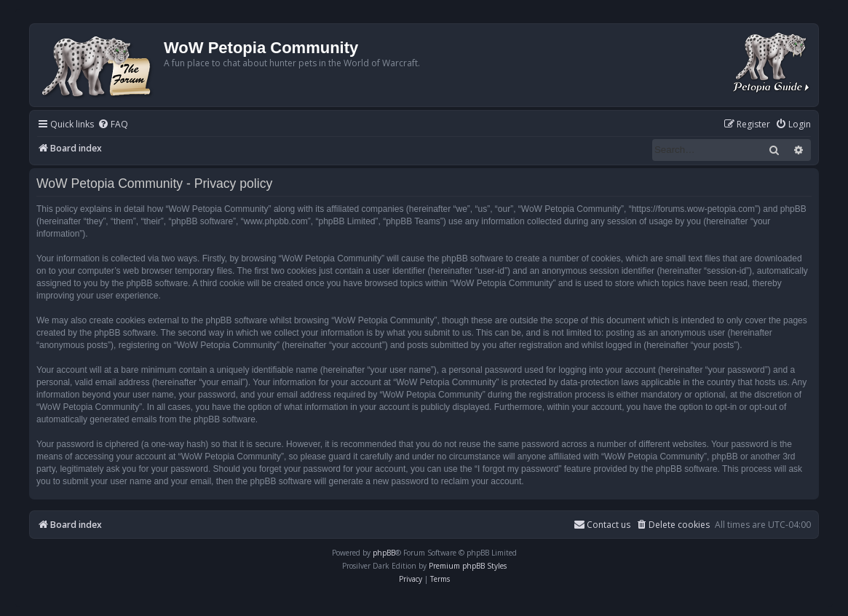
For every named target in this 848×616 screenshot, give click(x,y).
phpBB (384, 553)
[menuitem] (113, 125)
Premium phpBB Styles (468, 566)
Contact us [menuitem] (602, 525)
